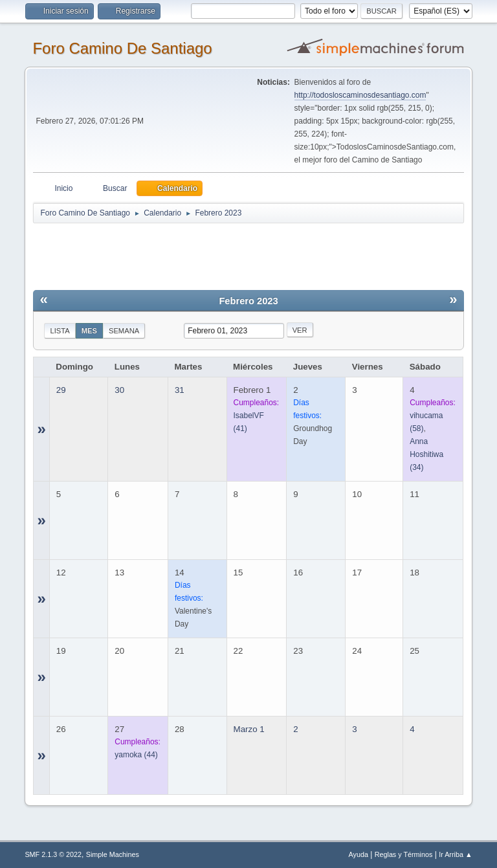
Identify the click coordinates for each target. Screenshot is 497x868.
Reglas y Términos (404, 854)
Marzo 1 (249, 729)
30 (119, 390)
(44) (136, 755)
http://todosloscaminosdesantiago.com (360, 95)
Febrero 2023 (248, 301)
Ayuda (359, 854)
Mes (89, 331)
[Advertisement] (261, 254)
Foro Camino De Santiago (122, 48)
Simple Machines (113, 854)
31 (180, 390)
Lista (60, 331)
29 (61, 390)
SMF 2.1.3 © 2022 (53, 854)
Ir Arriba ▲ (455, 854)
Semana (124, 331)
